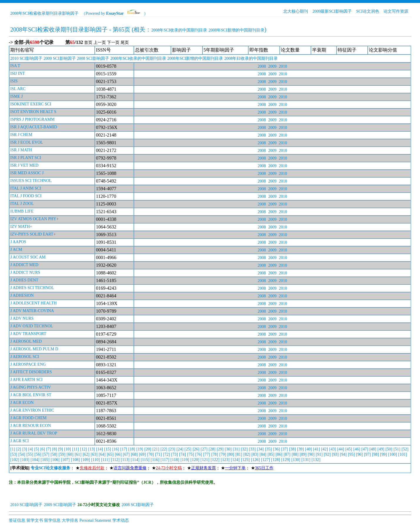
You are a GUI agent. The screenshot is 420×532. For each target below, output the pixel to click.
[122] (215, 460)
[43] (332, 449)
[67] (126, 454)
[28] (212, 449)
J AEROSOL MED (26, 341)
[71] (158, 454)
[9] (61, 449)
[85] (271, 454)
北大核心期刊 (296, 11)
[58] (54, 454)
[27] (204, 449)
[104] (35, 460)
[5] (36, 449)
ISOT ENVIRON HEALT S (33, 112)
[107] (65, 460)
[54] (22, 454)
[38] (292, 449)
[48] (373, 449)
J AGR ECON (22, 403)
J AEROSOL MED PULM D (34, 349)
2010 (283, 66)
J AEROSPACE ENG (28, 364)
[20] (148, 449)
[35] (268, 449)
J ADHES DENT (24, 280)
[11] (75, 449)
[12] (83, 449)
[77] (207, 454)
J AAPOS (18, 242)
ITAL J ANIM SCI (26, 188)
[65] (110, 454)
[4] (31, 449)
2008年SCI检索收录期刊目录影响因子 (44, 13)
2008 (262, 66)
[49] (381, 449)
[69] (142, 454)
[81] (239, 454)
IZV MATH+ (21, 227)
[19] (140, 449)
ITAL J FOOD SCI (26, 196)
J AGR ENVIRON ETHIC (32, 410)
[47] (365, 449)
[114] (135, 460)
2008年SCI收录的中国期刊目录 (179, 30)
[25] (188, 449)
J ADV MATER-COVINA (32, 311)
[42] (325, 449)
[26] (196, 449)
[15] (107, 449)
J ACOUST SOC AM (28, 257)
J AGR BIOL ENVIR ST (31, 395)
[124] (235, 460)
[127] (266, 460)
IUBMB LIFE (22, 211)
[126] (255, 460)
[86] (279, 454)
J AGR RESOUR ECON (31, 426)
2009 (272, 66)
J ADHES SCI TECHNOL (32, 288)
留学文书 (35, 520)
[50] (389, 449)
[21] (156, 449)
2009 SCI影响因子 (60, 58)
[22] (164, 449)
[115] (145, 460)
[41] (317, 449)
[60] (70, 454)
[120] (195, 460)
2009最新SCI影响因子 (332, 11)
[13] (91, 449)
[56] (38, 454)
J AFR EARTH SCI (26, 380)
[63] (94, 454)
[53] (14, 454)
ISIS (14, 81)
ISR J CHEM (21, 135)
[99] (383, 454)
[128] (276, 460)
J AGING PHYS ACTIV (31, 387)
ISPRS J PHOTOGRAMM (32, 119)
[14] (100, 449)
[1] (13, 449)
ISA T (15, 66)
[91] (319, 454)
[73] (175, 454)
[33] (252, 449)
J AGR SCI (20, 441)
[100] (392, 454)
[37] (284, 449)
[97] (367, 454)
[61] (78, 454)
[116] (155, 460)
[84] (263, 454)
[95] (351, 454)
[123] (225, 460)
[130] (296, 460)
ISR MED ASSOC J (27, 173)
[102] (15, 460)
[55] (30, 454)
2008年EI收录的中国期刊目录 (251, 58)
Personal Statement (95, 520)
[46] (357, 449)
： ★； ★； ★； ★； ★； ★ (142, 468)
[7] (49, 449)
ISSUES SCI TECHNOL (31, 181)
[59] (62, 454)
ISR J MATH (21, 150)
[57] (46, 454)
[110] (96, 460)
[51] (397, 449)
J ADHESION (22, 295)
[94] (343, 454)
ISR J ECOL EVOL (27, 142)
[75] (190, 454)
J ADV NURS (22, 318)
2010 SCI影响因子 (26, 58)
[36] (276, 449)
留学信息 (52, 520)
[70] (150, 454)
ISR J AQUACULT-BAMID (34, 127)
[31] (236, 449)
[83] (255, 454)
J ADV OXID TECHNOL (32, 326)
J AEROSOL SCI (25, 357)
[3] (25, 449)
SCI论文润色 (368, 11)
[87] (287, 454)
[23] (172, 449)
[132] (316, 460)
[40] (308, 449)
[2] (19, 449)
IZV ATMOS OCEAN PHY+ (34, 219)
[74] (182, 454)
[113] (125, 460)
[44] (341, 449)
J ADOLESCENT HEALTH (34, 303)
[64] (102, 454)
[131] (306, 460)
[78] (215, 454)
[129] (286, 460)
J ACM (16, 250)
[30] (228, 449)
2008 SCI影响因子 (93, 58)
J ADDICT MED (24, 265)
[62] (86, 454)
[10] (67, 449)
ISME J (16, 96)
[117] (165, 460)
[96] (359, 454)
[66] (118, 454)
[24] (180, 449)
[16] (115, 449)
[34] (260, 449)
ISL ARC (18, 89)
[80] (231, 454)
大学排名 (70, 520)
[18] (132, 449)
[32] (244, 449)
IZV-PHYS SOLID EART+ (33, 234)
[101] (403, 454)
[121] (205, 460)
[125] (245, 460)
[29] (220, 449)
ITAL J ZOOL (22, 204)
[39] (300, 449)
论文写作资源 (396, 11)
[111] (105, 460)
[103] (25, 460)
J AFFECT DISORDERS (31, 372)
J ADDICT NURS (25, 272)
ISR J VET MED (24, 165)
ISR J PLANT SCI (26, 158)
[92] (327, 454)
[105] (45, 460)
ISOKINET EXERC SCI (31, 104)
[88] (295, 454)
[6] (43, 449)
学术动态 (121, 520)
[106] (55, 460)
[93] (335, 454)
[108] (75, 460)
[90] (311, 454)
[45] (349, 449)
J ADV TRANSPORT (28, 334)
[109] (85, 460)
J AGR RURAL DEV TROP (34, 433)
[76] (199, 454)
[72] (166, 454)
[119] (185, 460)
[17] (124, 449)
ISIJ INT (17, 73)
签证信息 (17, 520)
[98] (375, 454)
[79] (223, 454)
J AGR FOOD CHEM (28, 418)
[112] (115, 460)
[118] (175, 460)
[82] (247, 454)
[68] (134, 454)
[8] (54, 449)
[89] (303, 454)
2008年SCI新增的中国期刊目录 (236, 30)
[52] (405, 449)
